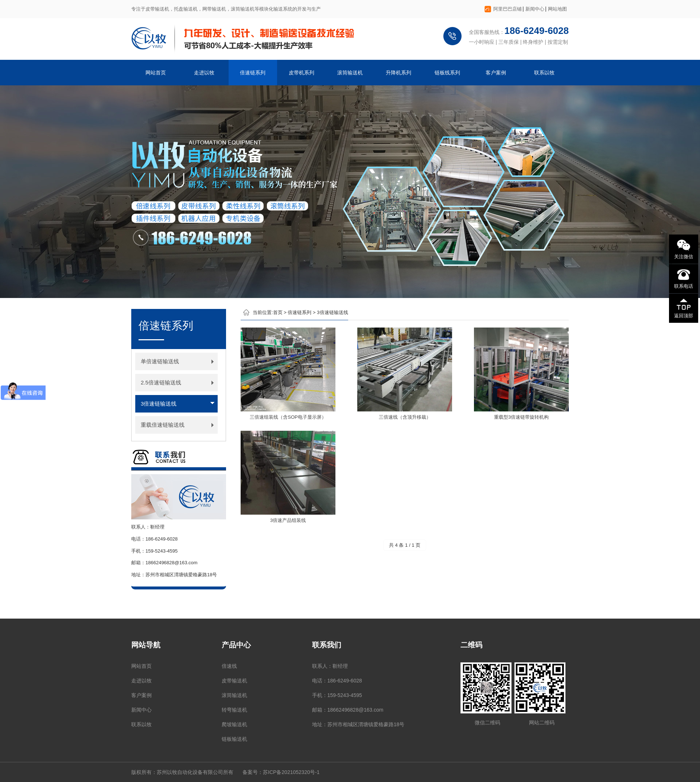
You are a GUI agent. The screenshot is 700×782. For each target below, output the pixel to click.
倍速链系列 (253, 73)
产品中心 (236, 645)
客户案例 (496, 73)
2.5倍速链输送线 (161, 382)
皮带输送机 (234, 681)
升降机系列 (398, 73)
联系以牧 (544, 73)
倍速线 (229, 666)
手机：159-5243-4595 (337, 695)
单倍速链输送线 (160, 361)
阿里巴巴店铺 (507, 9)
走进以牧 (204, 73)
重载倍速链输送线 (163, 425)
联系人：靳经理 (330, 666)
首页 (278, 312)
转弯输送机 (234, 710)
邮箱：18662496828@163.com (348, 710)
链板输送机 (234, 739)
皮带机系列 (302, 73)
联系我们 (327, 645)
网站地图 (557, 9)
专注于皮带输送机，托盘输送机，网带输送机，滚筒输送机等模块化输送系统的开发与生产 (226, 9)
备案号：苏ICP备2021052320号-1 (281, 772)
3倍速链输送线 (159, 404)
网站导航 (146, 645)
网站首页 (156, 73)
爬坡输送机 (234, 724)
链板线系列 (447, 73)
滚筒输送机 (350, 73)
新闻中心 (535, 9)
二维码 (471, 645)
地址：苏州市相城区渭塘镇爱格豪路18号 (358, 724)
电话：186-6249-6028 (337, 681)
